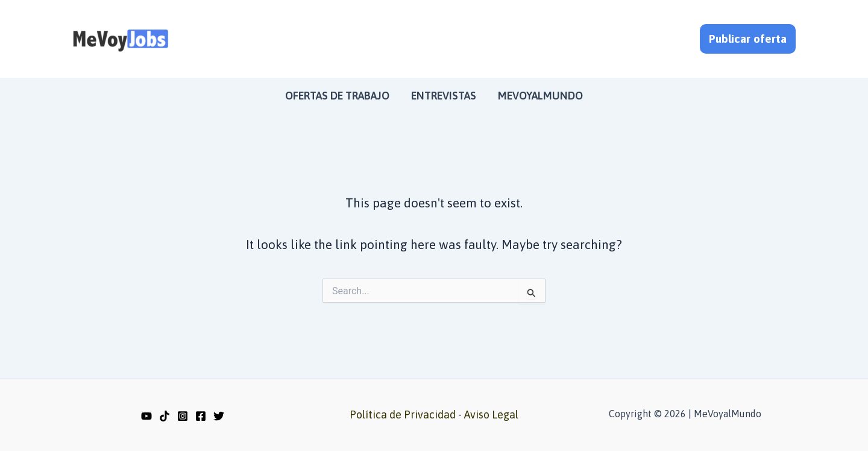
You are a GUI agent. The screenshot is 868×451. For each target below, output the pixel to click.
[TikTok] (165, 416)
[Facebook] (201, 416)
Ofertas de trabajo (337, 96)
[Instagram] (183, 416)
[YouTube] (146, 416)
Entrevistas (444, 96)
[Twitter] (219, 416)
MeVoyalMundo (540, 96)
